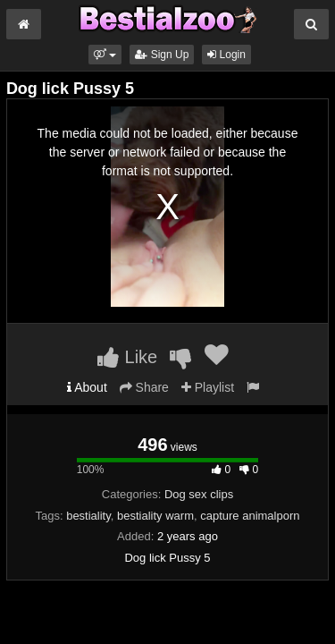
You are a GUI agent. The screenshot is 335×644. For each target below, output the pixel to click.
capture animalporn (250, 516)
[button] (105, 55)
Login (226, 55)
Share (144, 387)
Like (127, 357)
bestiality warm (155, 516)
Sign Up (162, 55)
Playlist (208, 387)
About (87, 387)
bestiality (88, 516)
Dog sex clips (199, 494)
